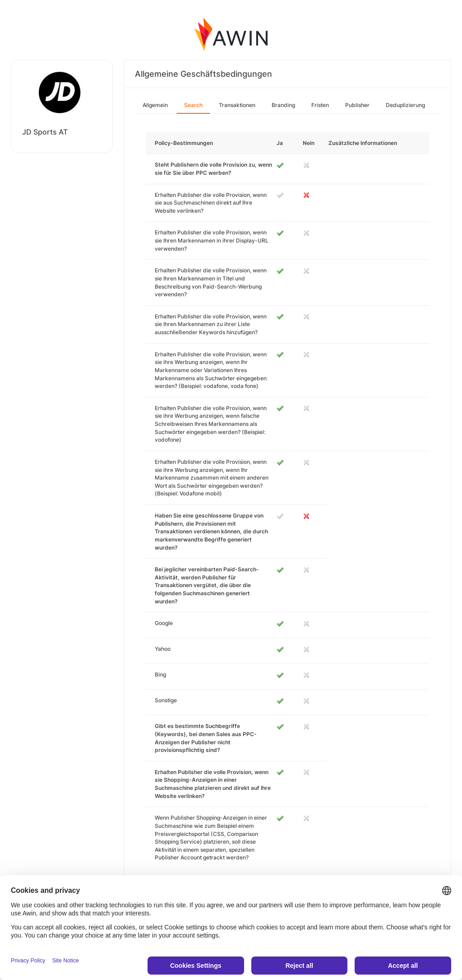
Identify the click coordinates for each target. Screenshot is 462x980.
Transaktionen (237, 105)
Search (193, 105)
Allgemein (155, 105)
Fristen (320, 105)
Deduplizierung (405, 105)
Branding (283, 105)
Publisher (357, 105)
